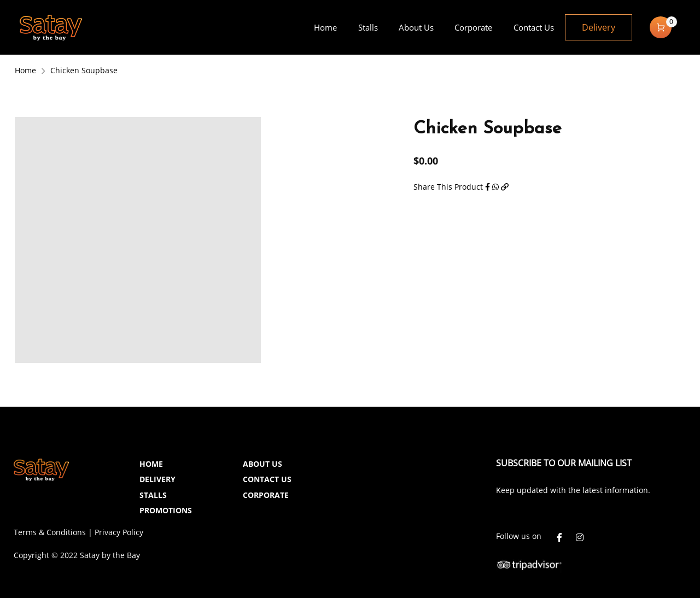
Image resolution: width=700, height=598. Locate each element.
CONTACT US (267, 479)
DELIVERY (157, 479)
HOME (151, 464)
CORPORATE (266, 495)
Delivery (599, 27)
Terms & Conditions (50, 532)
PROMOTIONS (166, 510)
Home (25, 70)
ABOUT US (262, 464)
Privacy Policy (119, 532)
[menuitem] (325, 27)
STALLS (153, 495)
